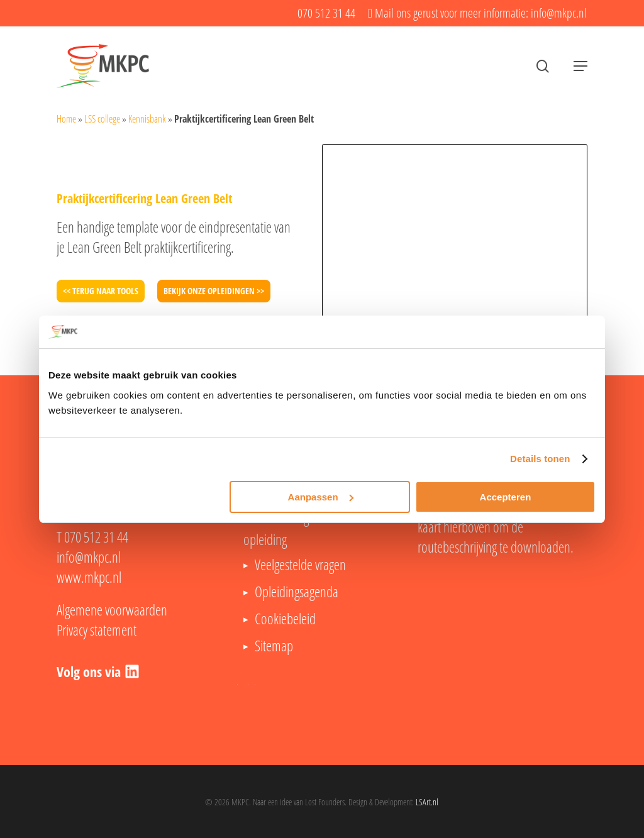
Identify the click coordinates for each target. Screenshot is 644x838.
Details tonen (540, 459)
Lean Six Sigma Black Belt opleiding (307, 528)
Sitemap (274, 646)
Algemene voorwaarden (112, 610)
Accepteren (506, 497)
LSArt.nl (427, 802)
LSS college (102, 119)
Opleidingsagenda (297, 592)
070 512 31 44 (96, 537)
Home (66, 119)
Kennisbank (147, 119)
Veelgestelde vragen (300, 565)
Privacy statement (97, 630)
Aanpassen (321, 497)
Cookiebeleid (285, 619)
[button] (580, 66)
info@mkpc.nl (89, 557)
